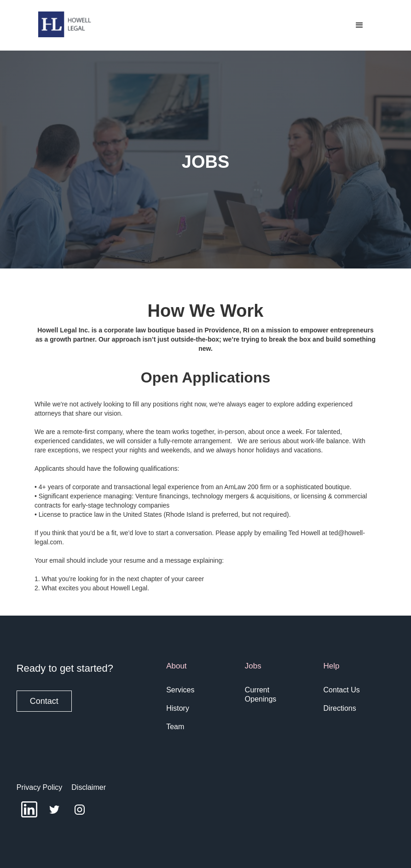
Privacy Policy (40, 787)
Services (180, 690)
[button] (359, 25)
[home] (65, 24)
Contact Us (342, 690)
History (178, 708)
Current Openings (261, 694)
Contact (44, 701)
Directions (340, 708)
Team (175, 727)
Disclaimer (89, 787)
